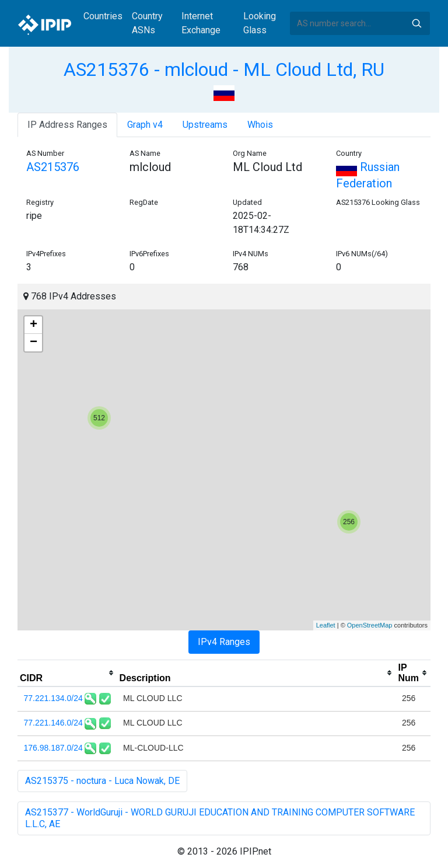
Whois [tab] (260, 125)
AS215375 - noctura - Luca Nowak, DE (102, 781)
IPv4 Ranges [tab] (224, 642)
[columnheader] (67, 673)
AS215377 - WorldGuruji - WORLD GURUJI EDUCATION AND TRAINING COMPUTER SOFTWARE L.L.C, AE (220, 818)
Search (416, 23)
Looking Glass (260, 23)
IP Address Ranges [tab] (67, 125)
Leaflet (326, 625)
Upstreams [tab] (205, 125)
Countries (103, 16)
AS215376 (53, 167)
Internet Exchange (201, 23)
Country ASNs (147, 23)
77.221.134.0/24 (53, 698)
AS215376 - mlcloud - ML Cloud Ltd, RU (224, 69)
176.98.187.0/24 (53, 748)
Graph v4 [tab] (145, 125)
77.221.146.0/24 (53, 723)
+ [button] (34, 325)
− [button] (34, 343)
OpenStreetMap (370, 625)
